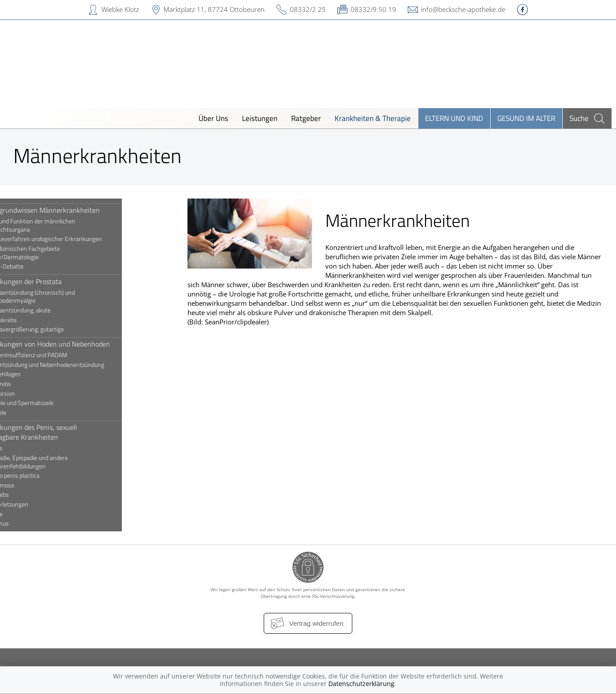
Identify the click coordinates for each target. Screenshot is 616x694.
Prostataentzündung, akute (51, 310)
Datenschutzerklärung (361, 684)
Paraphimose (32, 485)
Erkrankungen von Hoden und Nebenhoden (80, 344)
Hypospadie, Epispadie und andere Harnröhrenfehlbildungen (59, 462)
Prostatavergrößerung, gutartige (57, 329)
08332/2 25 (308, 9)
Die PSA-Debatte (37, 266)
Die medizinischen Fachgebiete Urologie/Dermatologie (55, 253)
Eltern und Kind (454, 118)
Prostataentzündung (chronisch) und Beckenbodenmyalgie (63, 297)
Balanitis (27, 448)
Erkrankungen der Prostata (56, 281)
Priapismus (30, 523)
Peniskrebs (30, 495)
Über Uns (213, 118)
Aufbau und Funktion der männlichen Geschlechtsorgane (63, 225)
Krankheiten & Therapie (373, 118)
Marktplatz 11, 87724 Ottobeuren (214, 9)
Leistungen (260, 118)
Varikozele (28, 413)
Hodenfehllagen (36, 374)
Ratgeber (306, 118)
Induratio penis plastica (45, 476)
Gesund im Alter (526, 118)
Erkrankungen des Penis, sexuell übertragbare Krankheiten (64, 432)
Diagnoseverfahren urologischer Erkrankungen (76, 239)
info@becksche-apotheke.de (463, 9)
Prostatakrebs (34, 320)
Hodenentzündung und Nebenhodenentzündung (77, 365)
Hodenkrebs (31, 384)
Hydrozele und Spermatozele (52, 403)
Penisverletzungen (39, 504)
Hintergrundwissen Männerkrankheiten (75, 210)
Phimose (27, 514)
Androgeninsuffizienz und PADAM (59, 355)
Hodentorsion (33, 394)
